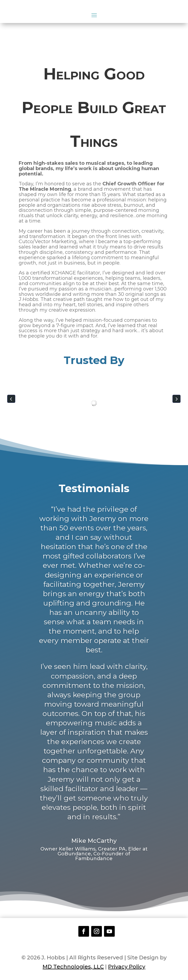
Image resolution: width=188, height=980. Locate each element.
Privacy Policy (127, 967)
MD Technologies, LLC (73, 967)
